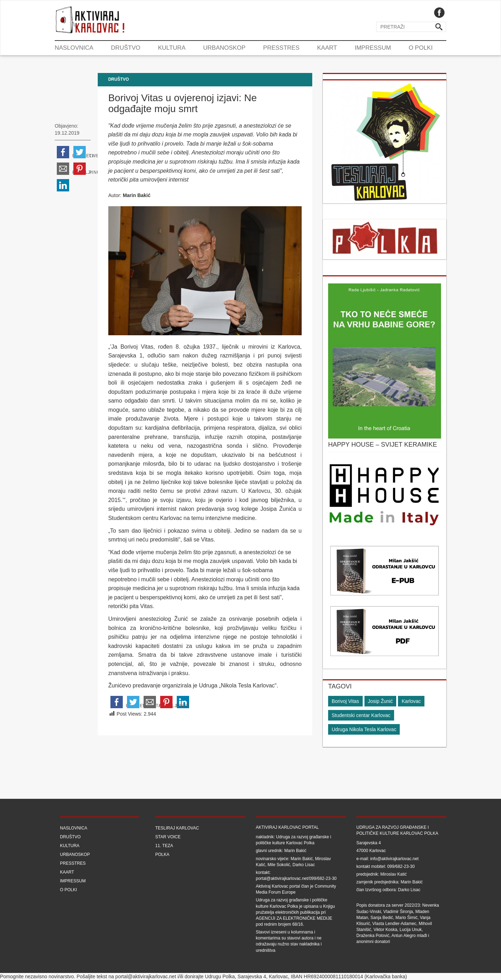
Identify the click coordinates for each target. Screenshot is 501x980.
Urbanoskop (224, 48)
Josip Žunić (381, 701)
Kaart (327, 48)
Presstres (281, 48)
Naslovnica (74, 48)
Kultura (172, 48)
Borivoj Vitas (345, 701)
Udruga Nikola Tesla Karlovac (364, 729)
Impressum (373, 48)
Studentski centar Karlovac (361, 715)
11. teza (164, 846)
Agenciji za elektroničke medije (294, 918)
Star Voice (168, 837)
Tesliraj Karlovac (177, 828)
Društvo (126, 48)
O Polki (421, 48)
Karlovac (411, 701)
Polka (162, 855)
